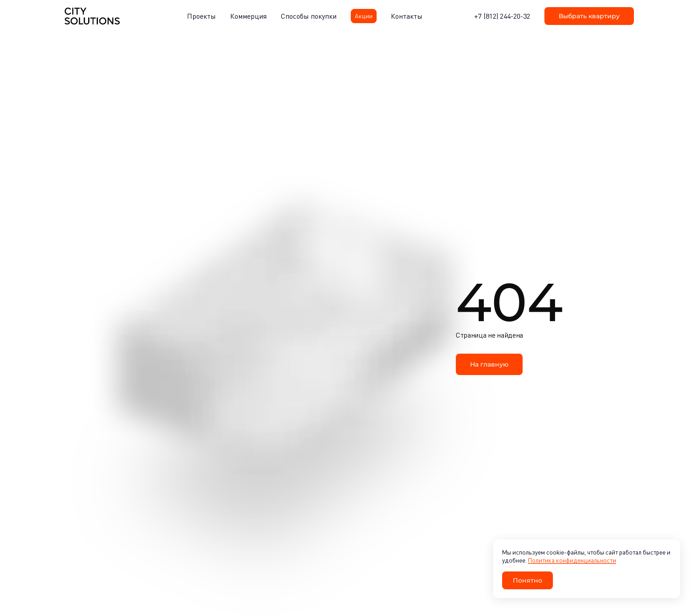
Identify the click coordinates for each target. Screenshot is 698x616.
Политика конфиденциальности (572, 560)
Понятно (528, 580)
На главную (489, 364)
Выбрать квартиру (589, 16)
